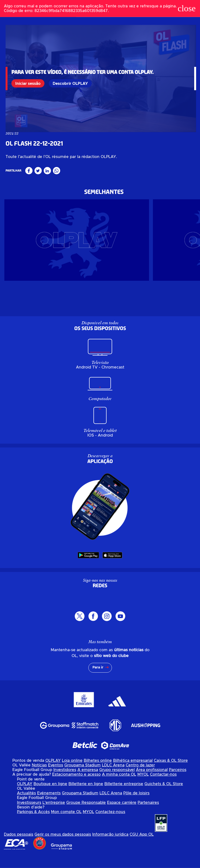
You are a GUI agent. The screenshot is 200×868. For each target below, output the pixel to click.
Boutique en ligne (50, 797)
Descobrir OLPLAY (71, 83)
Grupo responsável (117, 783)
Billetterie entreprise (124, 797)
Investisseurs (29, 815)
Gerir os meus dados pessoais (63, 848)
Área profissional (152, 783)
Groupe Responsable (86, 815)
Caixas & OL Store (171, 773)
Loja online (72, 773)
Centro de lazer (140, 778)
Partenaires (148, 815)
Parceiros (178, 783)
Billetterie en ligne (86, 797)
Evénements (49, 806)
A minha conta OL (119, 788)
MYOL (143, 788)
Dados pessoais (19, 848)
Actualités (26, 806)
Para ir (98, 681)
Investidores (65, 783)
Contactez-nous (110, 825)
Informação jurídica (110, 848)
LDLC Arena (113, 778)
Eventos (56, 778)
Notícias (39, 778)
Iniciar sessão (28, 83)
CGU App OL (142, 848)
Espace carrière (122, 815)
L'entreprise (54, 815)
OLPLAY (53, 773)
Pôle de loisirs (136, 806)
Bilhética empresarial (133, 773)
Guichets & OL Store (164, 797)
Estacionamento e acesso (76, 788)
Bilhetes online (98, 773)
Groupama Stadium (83, 778)
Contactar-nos (163, 788)
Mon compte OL (66, 825)
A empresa (88, 783)
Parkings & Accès (33, 825)
